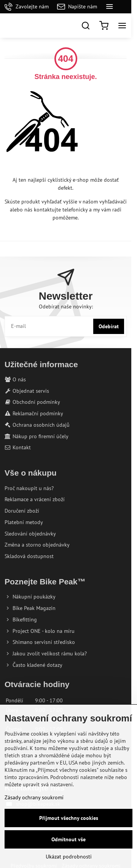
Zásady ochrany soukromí (34, 797)
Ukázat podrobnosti (69, 857)
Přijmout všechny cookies (69, 818)
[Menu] (122, 26)
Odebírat (109, 326)
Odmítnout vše (68, 839)
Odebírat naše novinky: (66, 307)
